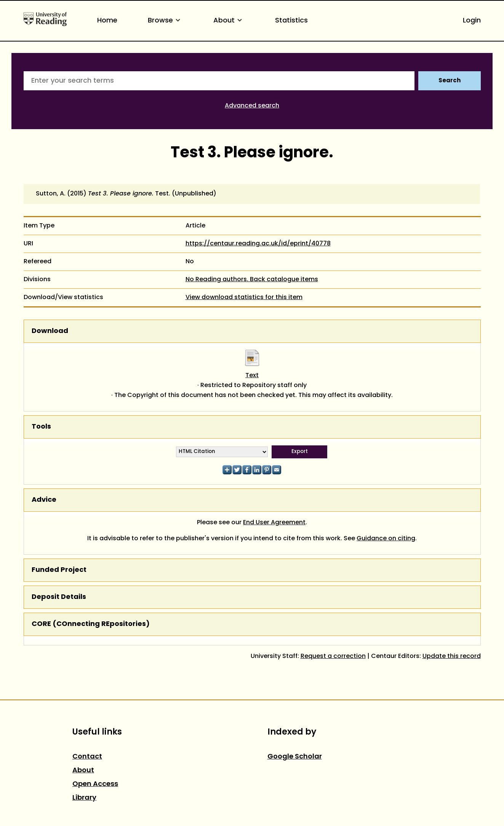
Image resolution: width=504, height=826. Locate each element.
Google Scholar (295, 757)
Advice (44, 500)
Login (472, 21)
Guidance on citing (386, 539)
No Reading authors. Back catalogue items (252, 280)
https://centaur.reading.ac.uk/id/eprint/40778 (258, 244)
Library (84, 798)
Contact (87, 757)
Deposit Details (59, 597)
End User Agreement (274, 523)
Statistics (291, 21)
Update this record (452, 656)
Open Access (95, 784)
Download (50, 331)
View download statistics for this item (244, 298)
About (229, 21)
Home (107, 21)
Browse (165, 21)
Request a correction (333, 656)
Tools (41, 427)
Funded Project (59, 570)
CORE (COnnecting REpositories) (91, 624)
